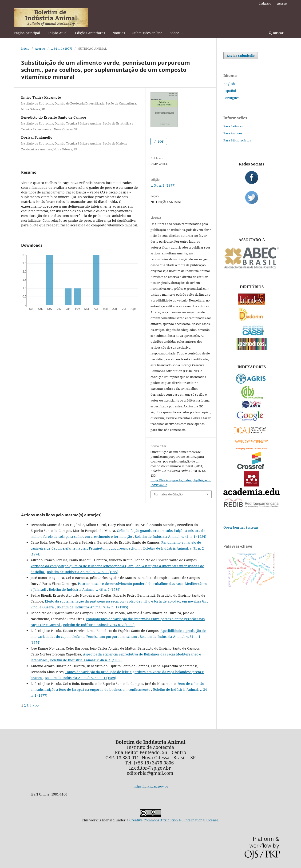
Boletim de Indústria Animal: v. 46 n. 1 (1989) (86, 660)
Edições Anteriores (90, 33)
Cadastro (265, 4)
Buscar (276, 33)
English (229, 84)
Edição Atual (57, 33)
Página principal (27, 33)
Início (25, 48)
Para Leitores (233, 126)
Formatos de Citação (168, 494)
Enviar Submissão (241, 56)
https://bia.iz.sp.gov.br (151, 786)
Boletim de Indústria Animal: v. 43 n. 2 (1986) (99, 625)
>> (37, 705)
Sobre (175, 33)
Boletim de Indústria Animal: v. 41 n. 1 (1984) (170, 536)
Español (230, 91)
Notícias (119, 33)
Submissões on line (147, 33)
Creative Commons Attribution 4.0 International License (174, 820)
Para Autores (233, 133)
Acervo (40, 48)
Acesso (282, 4)
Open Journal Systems (241, 527)
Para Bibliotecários (237, 140)
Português (231, 98)
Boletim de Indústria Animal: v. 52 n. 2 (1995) (83, 572)
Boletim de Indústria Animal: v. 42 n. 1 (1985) (92, 607)
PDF (160, 141)
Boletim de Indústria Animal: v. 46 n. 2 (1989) (85, 589)
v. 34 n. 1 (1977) (61, 48)
